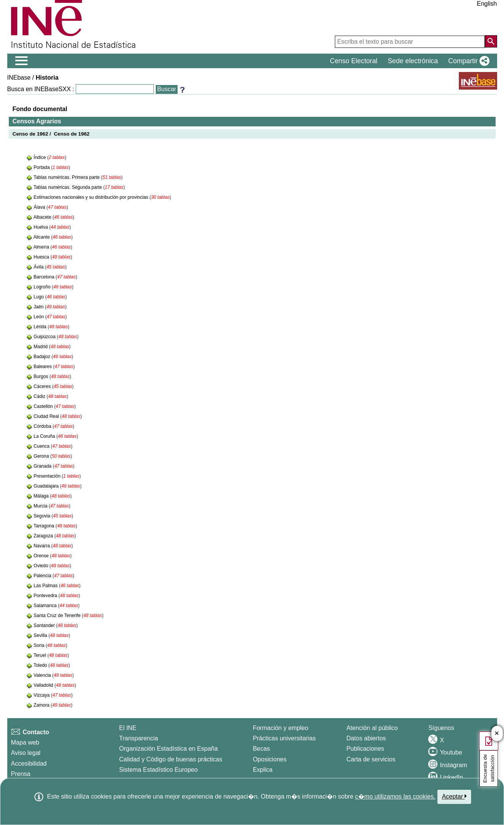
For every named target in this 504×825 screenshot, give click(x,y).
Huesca (42, 257)
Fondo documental (40, 109)
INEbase (19, 78)
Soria (40, 645)
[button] (467, 61)
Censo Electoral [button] (354, 61)
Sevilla (41, 635)
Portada (42, 167)
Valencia (43, 675)
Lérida (41, 327)
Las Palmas (46, 586)
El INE (128, 728)
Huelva (42, 227)
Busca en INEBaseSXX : (41, 89)
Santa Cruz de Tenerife (58, 615)
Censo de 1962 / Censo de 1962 (51, 134)
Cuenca (42, 446)
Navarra (42, 546)
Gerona (42, 456)
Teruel (41, 655)
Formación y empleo (281, 728)
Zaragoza (44, 536)
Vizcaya (42, 695)
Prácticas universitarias (285, 738)
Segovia (43, 516)
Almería (42, 247)
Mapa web (25, 742)
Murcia (41, 506)
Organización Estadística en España (168, 749)
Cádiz (40, 396)
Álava (40, 207)
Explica (263, 770)
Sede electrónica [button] (413, 61)
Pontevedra (46, 596)
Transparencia (139, 738)
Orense (42, 556)
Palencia (43, 576)
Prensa (21, 774)
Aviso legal (26, 753)
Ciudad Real (47, 416)
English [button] (487, 4)
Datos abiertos (366, 738)
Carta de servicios (371, 759)
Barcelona (45, 277)
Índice (40, 157)
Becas (261, 749)
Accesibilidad (29, 764)
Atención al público (372, 728)
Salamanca (46, 606)
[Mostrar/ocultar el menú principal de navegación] (22, 61)
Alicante (42, 237)
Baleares (43, 367)
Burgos (42, 376)
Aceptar (454, 796)
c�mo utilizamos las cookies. (395, 796)
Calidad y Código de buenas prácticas (171, 759)
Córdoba (43, 426)
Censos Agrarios (37, 121)
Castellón (44, 406)
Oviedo (42, 566)
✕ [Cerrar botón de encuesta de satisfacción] (497, 734)
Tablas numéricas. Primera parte (67, 177)
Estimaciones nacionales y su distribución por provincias (92, 197)
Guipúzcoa (45, 337)
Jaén (39, 307)
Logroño (43, 287)
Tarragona (45, 526)
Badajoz (43, 357)
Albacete (43, 217)
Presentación (48, 476)
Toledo (41, 665)
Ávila (39, 267)
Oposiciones (270, 759)
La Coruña (45, 436)
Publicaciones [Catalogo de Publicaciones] (365, 749)
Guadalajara (47, 486)
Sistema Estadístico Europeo (158, 770)
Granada (43, 466)
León (39, 317)
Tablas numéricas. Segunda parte (69, 187)
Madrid (41, 347)
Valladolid (44, 685)
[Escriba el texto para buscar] (410, 42)
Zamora (42, 705)
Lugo (39, 297)
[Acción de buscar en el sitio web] (491, 41)
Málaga (42, 496)
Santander (45, 625)
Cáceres (43, 386)
